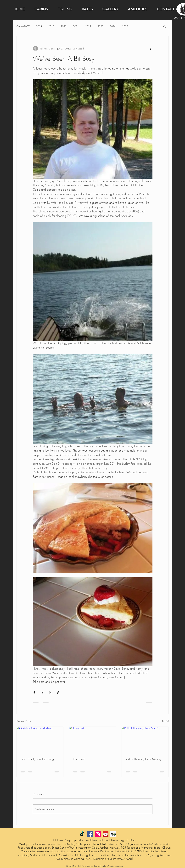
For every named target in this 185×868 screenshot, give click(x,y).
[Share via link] (58, 693)
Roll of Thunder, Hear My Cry (143, 759)
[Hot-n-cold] (92, 740)
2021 (76, 26)
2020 (64, 26)
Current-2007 (23, 26)
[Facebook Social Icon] (90, 834)
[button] (165, 26)
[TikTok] (82, 834)
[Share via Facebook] (34, 693)
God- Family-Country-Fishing (37, 759)
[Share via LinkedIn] (50, 693)
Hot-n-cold (79, 759)
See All (165, 721)
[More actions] (151, 49)
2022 (88, 26)
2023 (101, 26)
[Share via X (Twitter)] (42, 693)
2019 (39, 26)
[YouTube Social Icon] (106, 834)
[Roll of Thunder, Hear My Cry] (145, 740)
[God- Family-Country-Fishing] (40, 740)
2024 (113, 26)
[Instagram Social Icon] (98, 834)
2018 (51, 26)
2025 (125, 26)
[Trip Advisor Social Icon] (113, 834)
